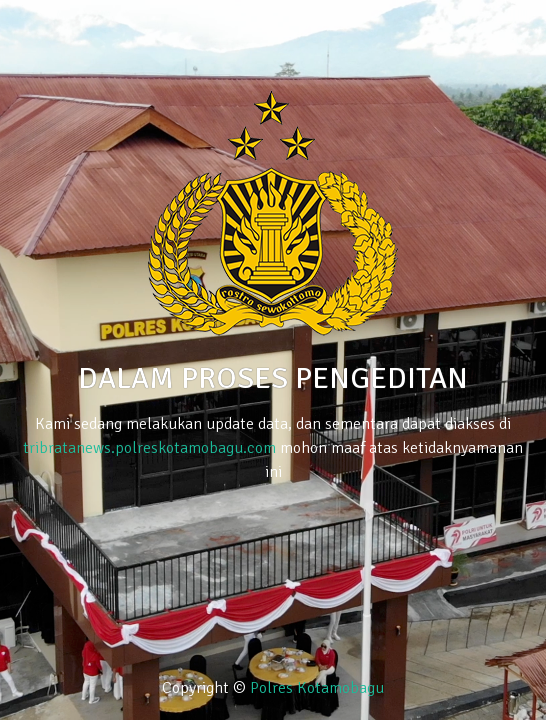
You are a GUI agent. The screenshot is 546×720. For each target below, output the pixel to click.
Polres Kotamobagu (317, 688)
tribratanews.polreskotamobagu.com (149, 448)
